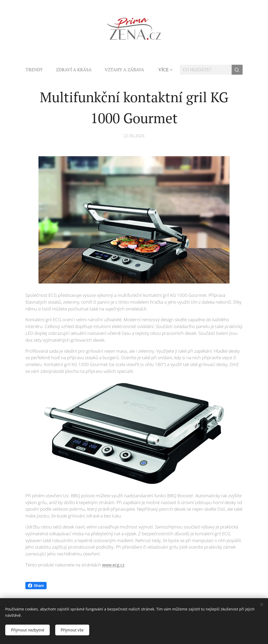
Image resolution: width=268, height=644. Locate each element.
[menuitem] (38, 70)
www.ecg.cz (113, 565)
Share (36, 586)
